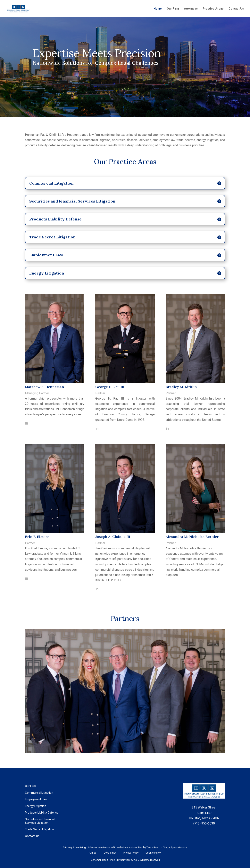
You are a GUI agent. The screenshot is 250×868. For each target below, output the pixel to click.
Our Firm (173, 9)
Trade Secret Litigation (39, 829)
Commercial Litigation (39, 793)
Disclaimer (110, 853)
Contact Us (236, 9)
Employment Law (36, 799)
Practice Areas (213, 9)
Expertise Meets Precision (97, 53)
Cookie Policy (153, 853)
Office (93, 853)
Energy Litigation (36, 806)
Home (158, 9)
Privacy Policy (131, 853)
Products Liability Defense (42, 813)
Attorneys (191, 9)
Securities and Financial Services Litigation (40, 821)
